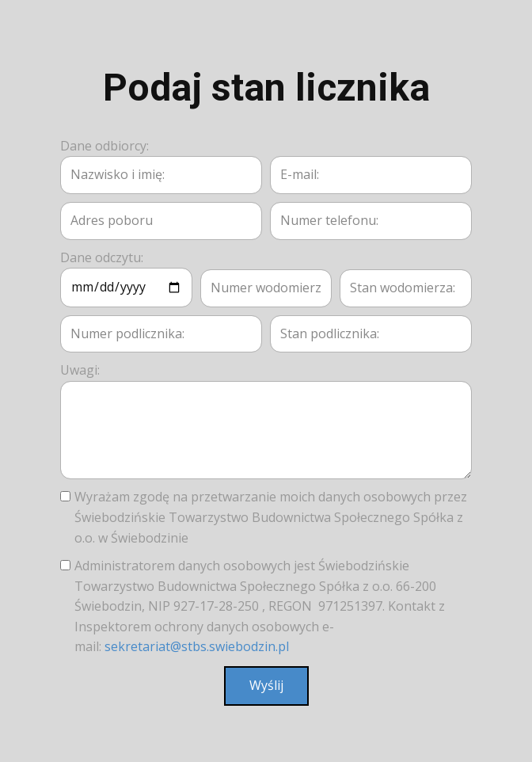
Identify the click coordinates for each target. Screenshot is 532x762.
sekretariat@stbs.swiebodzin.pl (197, 646)
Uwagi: (80, 370)
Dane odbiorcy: (104, 146)
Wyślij (266, 685)
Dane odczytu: (102, 257)
